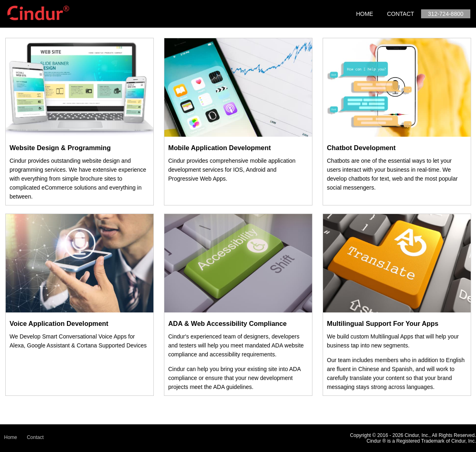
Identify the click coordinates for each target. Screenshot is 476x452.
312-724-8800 (446, 14)
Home (365, 14)
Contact (401, 14)
